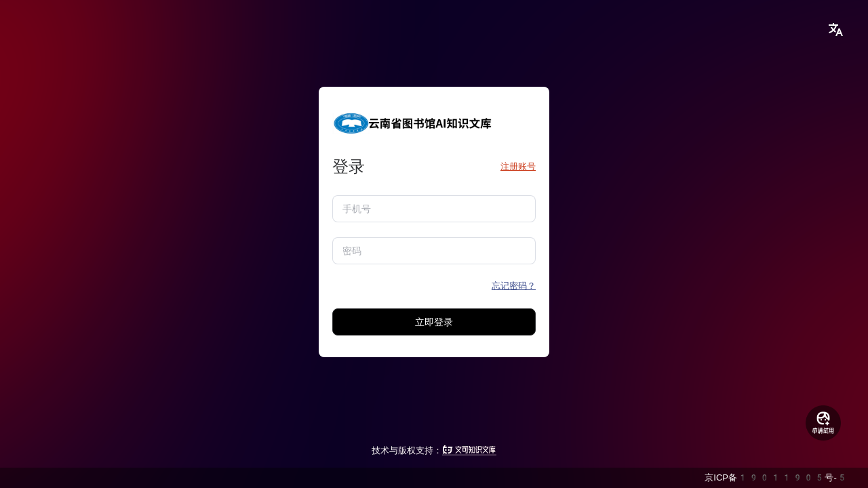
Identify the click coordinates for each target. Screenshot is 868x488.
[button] (835, 30)
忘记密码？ (514, 286)
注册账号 (518, 166)
